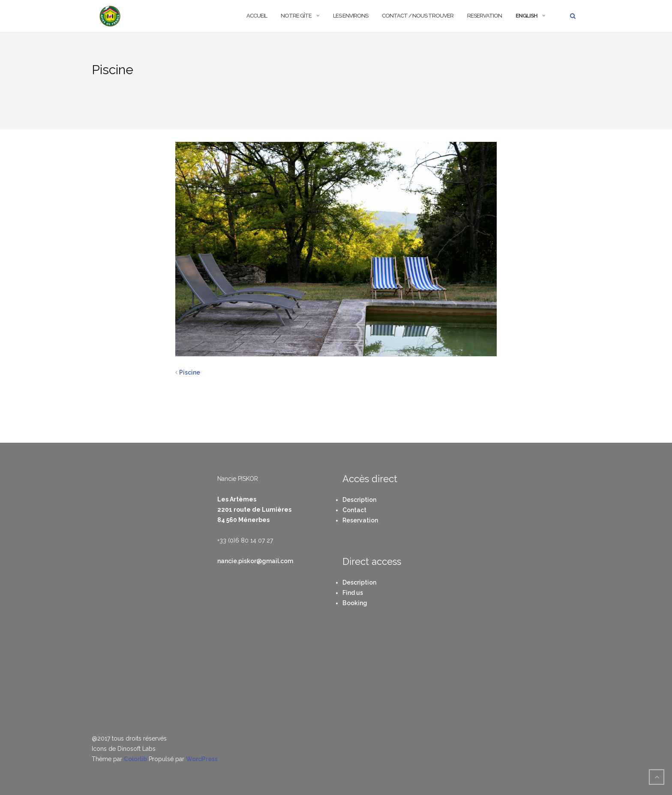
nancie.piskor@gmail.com (255, 561)
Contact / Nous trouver (418, 16)
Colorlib (135, 759)
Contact (354, 510)
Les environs (351, 16)
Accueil (257, 16)
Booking (355, 603)
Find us (353, 593)
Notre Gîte (296, 16)
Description (359, 500)
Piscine (190, 372)
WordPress (202, 759)
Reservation (484, 16)
